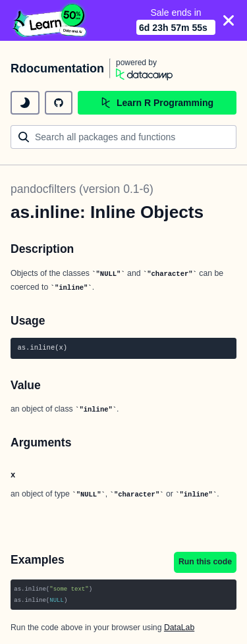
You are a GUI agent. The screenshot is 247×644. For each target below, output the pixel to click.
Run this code (205, 562)
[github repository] (59, 103)
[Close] (229, 20)
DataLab (179, 628)
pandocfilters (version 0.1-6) (82, 189)
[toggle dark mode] (25, 103)
